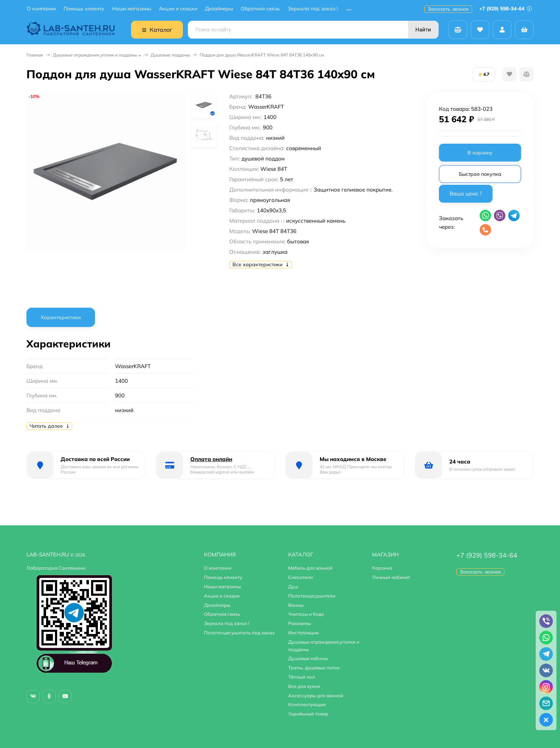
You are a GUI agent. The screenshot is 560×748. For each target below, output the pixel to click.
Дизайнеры (219, 9)
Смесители (301, 577)
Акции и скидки (178, 9)
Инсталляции (304, 633)
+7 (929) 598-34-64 (506, 9)
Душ (293, 586)
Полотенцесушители (312, 596)
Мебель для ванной (310, 568)
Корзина (382, 568)
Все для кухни (304, 686)
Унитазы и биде (306, 614)
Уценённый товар (308, 714)
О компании (41, 9)
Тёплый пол (302, 677)
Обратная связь (260, 9)
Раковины (300, 623)
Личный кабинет (391, 577)
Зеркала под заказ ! (313, 9)
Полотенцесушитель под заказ (239, 633)
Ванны (296, 605)
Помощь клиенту (84, 9)
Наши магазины (132, 9)
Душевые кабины (308, 658)
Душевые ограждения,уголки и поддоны (95, 55)
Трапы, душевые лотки (314, 668)
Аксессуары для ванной (316, 695)
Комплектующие (307, 704)
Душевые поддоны (170, 55)
